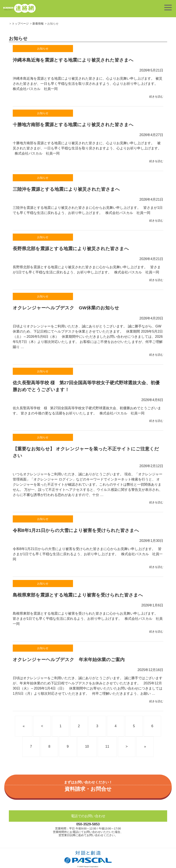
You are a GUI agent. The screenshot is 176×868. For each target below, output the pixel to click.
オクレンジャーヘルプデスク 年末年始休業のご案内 (69, 660)
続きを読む (156, 97)
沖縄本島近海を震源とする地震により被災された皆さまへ (73, 60)
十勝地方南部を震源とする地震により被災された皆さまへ (73, 125)
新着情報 (38, 24)
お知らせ (43, 49)
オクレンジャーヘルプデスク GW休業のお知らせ (66, 308)
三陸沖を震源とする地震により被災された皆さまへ (66, 189)
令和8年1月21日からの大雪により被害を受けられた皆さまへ (76, 530)
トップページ (20, 24)
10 (87, 746)
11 (107, 746)
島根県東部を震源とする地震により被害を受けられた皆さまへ (78, 595)
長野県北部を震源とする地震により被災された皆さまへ (71, 249)
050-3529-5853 (88, 824)
